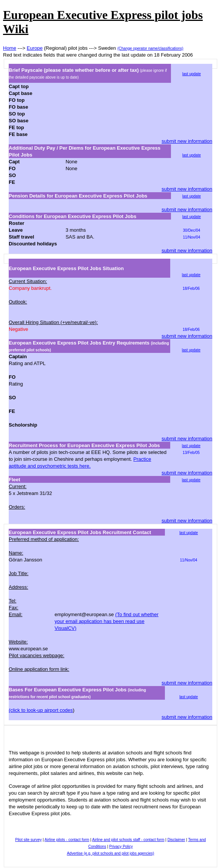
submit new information (187, 141)
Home (10, 48)
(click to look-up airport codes (41, 710)
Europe (35, 48)
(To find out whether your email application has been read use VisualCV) (107, 621)
